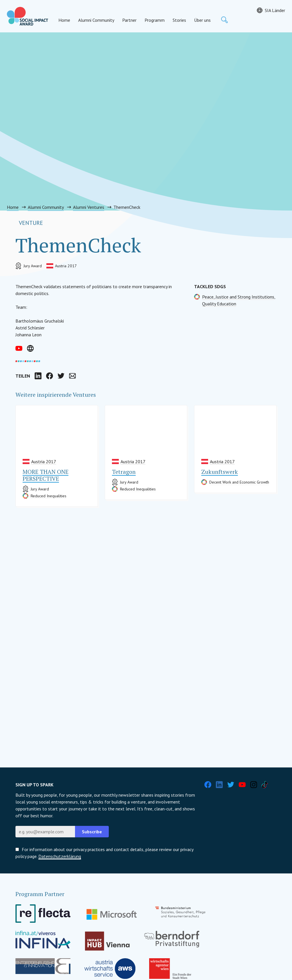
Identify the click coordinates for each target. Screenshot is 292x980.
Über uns (202, 20)
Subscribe (92, 832)
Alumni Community (96, 20)
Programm (155, 20)
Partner (129, 20)
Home (64, 20)
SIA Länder (275, 10)
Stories (179, 20)
